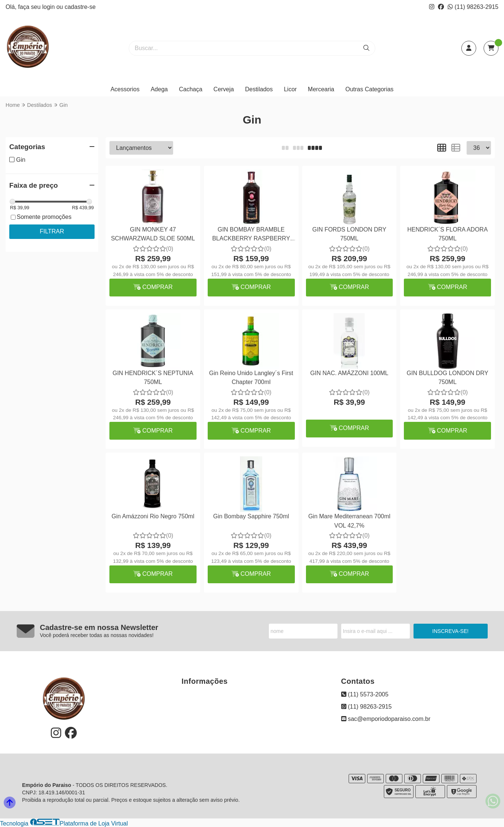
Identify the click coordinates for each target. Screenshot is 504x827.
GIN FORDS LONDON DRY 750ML (349, 234)
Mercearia (321, 89)
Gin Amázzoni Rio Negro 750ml (153, 516)
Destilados (259, 89)
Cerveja (224, 89)
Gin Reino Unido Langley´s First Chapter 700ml (251, 378)
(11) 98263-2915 (473, 7)
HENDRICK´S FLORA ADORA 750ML (447, 234)
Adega (159, 89)
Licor (290, 89)
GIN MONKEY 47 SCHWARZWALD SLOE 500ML (153, 234)
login (49, 7)
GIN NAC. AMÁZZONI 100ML (350, 373)
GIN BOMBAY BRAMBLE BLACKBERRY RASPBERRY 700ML (251, 235)
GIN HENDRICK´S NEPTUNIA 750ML (153, 378)
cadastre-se (80, 7)
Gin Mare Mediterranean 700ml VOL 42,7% (349, 521)
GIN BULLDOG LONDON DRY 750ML (448, 378)
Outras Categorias (369, 89)
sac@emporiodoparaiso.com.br (386, 719)
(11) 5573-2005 (365, 694)
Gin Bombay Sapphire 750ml (251, 516)
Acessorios (125, 89)
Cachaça (190, 89)
